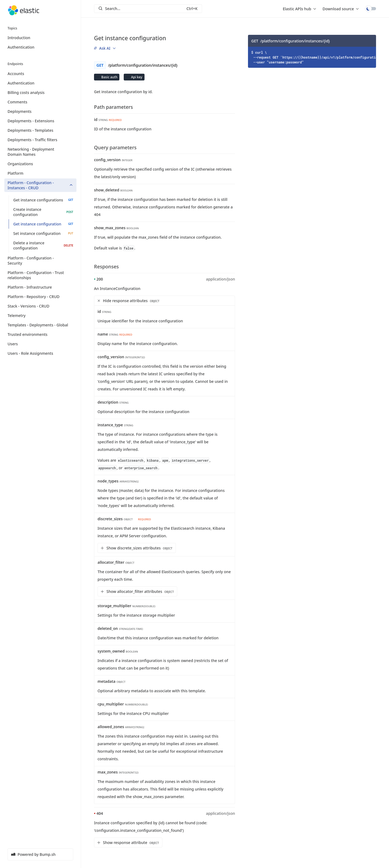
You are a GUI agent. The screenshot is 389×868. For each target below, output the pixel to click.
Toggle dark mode (371, 9)
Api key (136, 77)
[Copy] (370, 41)
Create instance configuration (43, 212)
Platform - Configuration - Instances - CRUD (40, 185)
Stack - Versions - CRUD (40, 306)
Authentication (21, 47)
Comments (40, 102)
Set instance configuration (43, 233)
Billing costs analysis (40, 92)
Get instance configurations (43, 200)
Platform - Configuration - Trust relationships (40, 275)
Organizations (40, 164)
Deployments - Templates (40, 130)
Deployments (40, 111)
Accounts (40, 74)
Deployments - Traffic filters (40, 140)
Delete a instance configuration (43, 245)
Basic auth (109, 77)
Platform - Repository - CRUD (40, 297)
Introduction (19, 38)
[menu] (299, 9)
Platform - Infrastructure (40, 287)
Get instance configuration (43, 224)
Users (40, 344)
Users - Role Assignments (40, 353)
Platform (40, 173)
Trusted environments (40, 334)
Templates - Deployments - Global (40, 325)
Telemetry (40, 315)
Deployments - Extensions (40, 121)
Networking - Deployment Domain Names (40, 152)
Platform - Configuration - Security (40, 261)
